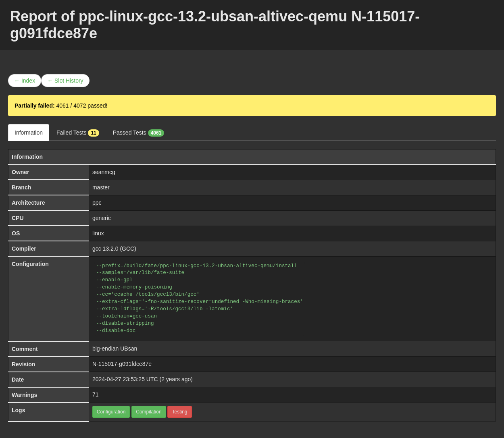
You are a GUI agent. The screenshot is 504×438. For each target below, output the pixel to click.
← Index (25, 81)
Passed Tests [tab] (139, 133)
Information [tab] (29, 133)
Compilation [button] (149, 412)
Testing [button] (179, 412)
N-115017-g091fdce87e (122, 364)
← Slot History (65, 81)
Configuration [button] (111, 412)
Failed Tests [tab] (78, 133)
